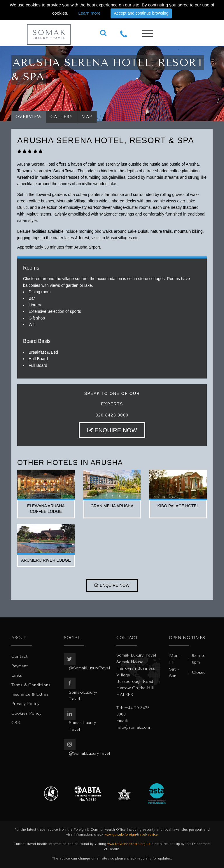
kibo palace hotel (178, 506)
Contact (20, 656)
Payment (20, 666)
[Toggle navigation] (148, 34)
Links (17, 675)
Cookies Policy (26, 713)
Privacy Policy (25, 704)
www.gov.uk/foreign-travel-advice (131, 835)
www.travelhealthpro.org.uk (129, 844)
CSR (16, 723)
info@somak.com (133, 727)
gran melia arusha (112, 506)
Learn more (89, 13)
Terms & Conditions (31, 685)
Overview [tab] (29, 117)
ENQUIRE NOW (112, 430)
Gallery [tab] (62, 117)
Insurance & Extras (30, 694)
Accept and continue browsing (141, 13)
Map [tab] (87, 117)
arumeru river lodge (46, 560)
